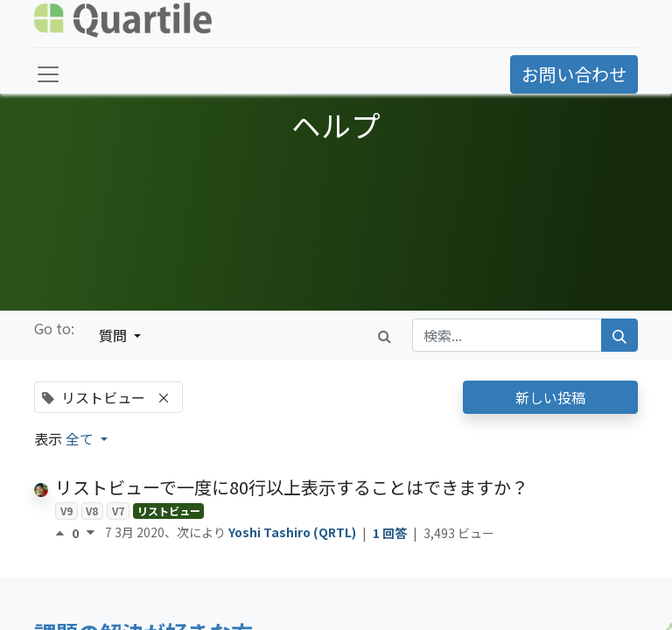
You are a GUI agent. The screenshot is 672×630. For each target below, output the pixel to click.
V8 (92, 511)
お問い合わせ (574, 74)
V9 (66, 511)
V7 (118, 511)
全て (81, 438)
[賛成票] (63, 533)
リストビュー (169, 511)
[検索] (619, 335)
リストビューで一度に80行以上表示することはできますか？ (292, 487)
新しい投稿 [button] (550, 397)
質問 (115, 335)
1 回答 (391, 533)
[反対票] (91, 533)
